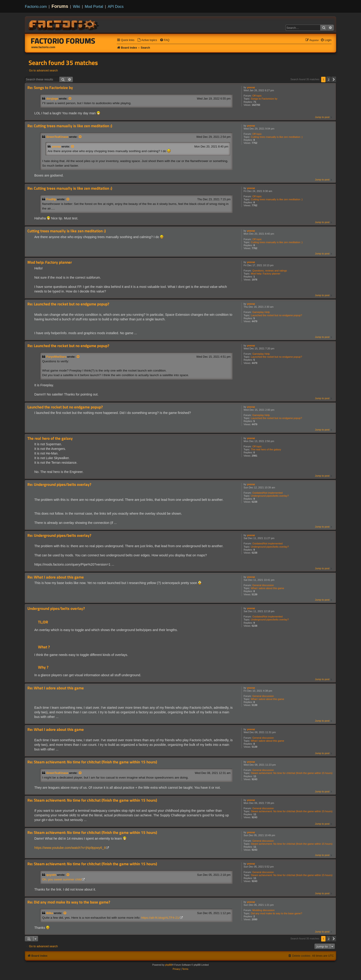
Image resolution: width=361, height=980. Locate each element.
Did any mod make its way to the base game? (277, 913)
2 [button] (329, 80)
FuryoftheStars (56, 357)
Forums (60, 6)
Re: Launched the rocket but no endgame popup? (68, 304)
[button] (334, 80)
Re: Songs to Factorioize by (50, 88)
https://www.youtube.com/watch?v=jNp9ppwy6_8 (70, 848)
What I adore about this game (268, 588)
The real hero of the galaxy (266, 449)
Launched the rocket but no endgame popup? (277, 315)
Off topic (257, 96)
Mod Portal (94, 6)
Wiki (77, 6)
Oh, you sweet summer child (62, 879)
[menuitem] (147, 40)
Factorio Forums (63, 41)
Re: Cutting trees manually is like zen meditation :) (70, 126)
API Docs (116, 6)
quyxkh (51, 875)
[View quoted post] (70, 99)
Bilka (50, 913)
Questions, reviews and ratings (270, 271)
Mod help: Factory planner (266, 274)
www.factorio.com (43, 47)
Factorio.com (36, 6)
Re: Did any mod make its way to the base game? (69, 902)
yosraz (251, 87)
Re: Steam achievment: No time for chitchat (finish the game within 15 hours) (92, 762)
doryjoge (52, 99)
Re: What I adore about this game (56, 577)
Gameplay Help (261, 312)
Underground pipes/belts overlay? (270, 496)
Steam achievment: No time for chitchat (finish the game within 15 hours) (292, 773)
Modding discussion (263, 910)
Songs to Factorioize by (264, 99)
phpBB (169, 965)
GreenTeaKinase (57, 137)
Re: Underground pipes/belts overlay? (59, 485)
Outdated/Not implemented (267, 493)
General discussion (263, 585)
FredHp (51, 199)
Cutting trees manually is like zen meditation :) (277, 137)
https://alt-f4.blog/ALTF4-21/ (160, 918)
